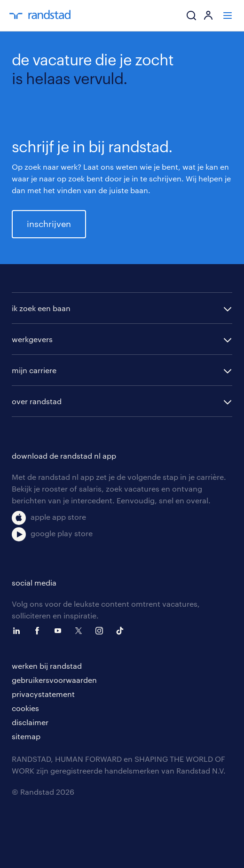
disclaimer (30, 722)
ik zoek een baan (41, 308)
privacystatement (43, 694)
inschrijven (49, 224)
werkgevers (32, 339)
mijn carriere (34, 370)
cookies (25, 708)
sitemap (26, 736)
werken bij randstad (47, 666)
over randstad (37, 401)
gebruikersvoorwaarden (54, 680)
